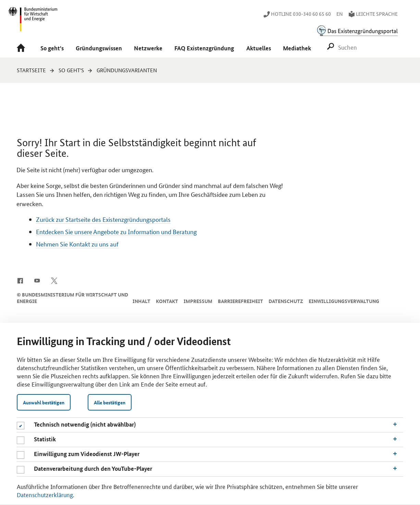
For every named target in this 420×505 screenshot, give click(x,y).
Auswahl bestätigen (44, 402)
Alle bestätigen (110, 402)
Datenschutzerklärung (45, 494)
